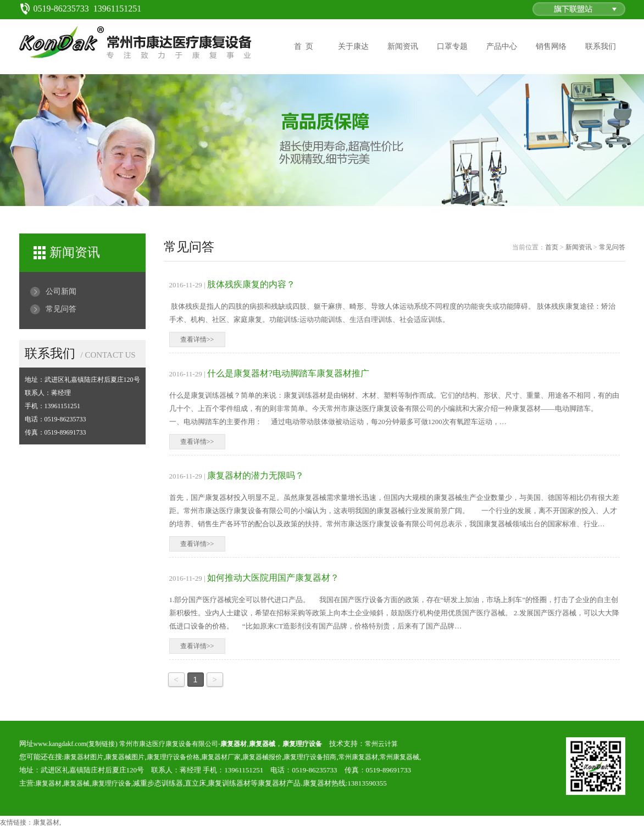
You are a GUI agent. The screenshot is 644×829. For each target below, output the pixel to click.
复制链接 (102, 744)
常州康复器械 (399, 757)
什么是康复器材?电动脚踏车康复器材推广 (288, 373)
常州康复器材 (358, 757)
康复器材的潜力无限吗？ (256, 475)
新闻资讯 (403, 46)
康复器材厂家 (221, 757)
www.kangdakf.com (60, 744)
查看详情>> (197, 340)
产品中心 (502, 46)
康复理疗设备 (112, 783)
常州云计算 (381, 744)
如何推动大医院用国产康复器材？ (273, 578)
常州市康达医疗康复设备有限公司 (169, 744)
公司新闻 (61, 291)
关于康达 (353, 46)
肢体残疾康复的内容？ (251, 284)
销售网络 (551, 46)
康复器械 (76, 783)
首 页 (304, 46)
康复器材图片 (84, 757)
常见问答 (61, 309)
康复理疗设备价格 (173, 757)
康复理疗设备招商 (310, 757)
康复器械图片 (125, 757)
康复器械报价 (262, 757)
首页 (552, 247)
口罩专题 (452, 46)
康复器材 (48, 783)
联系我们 (601, 46)
